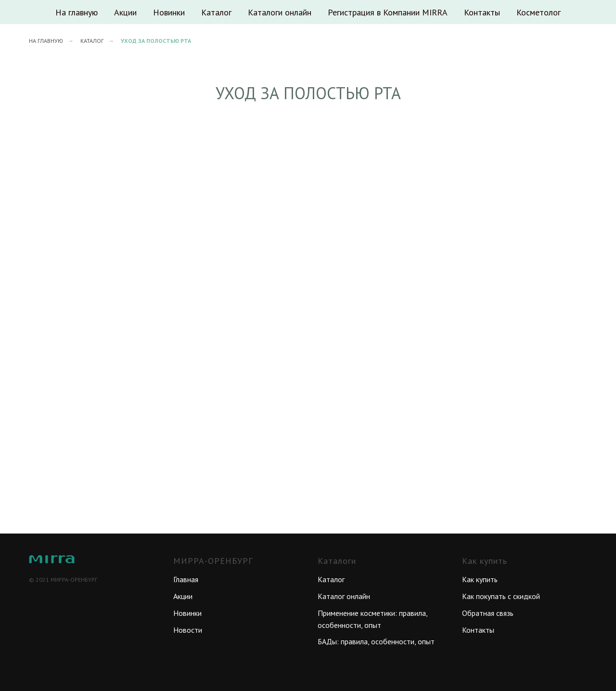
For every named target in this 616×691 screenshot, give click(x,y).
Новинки (169, 12)
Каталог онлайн (344, 596)
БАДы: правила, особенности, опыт (376, 641)
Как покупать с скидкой (501, 596)
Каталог (216, 12)
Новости (188, 630)
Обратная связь (488, 613)
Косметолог (539, 12)
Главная (186, 579)
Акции (125, 12)
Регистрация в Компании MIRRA (388, 12)
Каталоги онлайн (280, 12)
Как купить (480, 579)
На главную (77, 12)
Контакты (482, 12)
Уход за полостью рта (156, 41)
